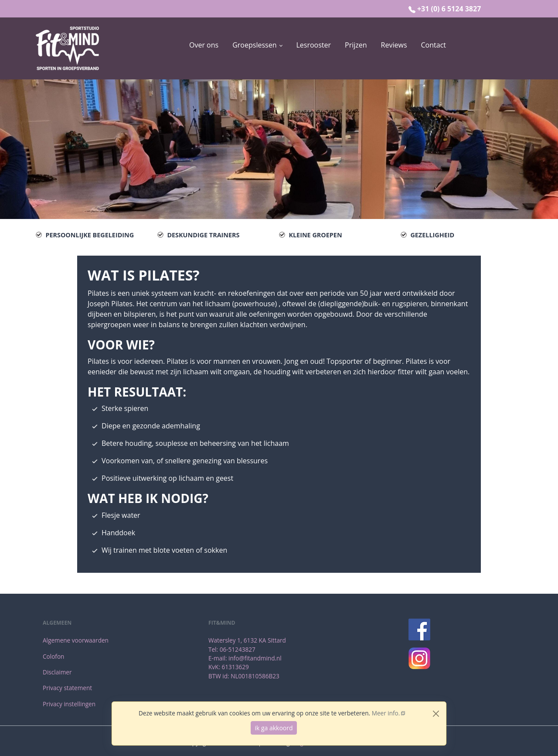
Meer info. (386, 713)
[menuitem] (204, 48)
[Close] (436, 714)
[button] (257, 45)
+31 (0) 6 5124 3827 (449, 9)
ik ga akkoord (274, 728)
